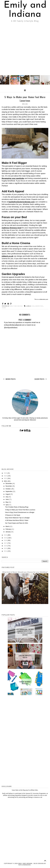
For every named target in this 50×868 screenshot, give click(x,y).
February (8, 529)
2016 (6, 546)
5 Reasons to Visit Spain (13, 515)
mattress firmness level (12, 228)
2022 (6, 478)
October (8, 489)
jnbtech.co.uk (7, 256)
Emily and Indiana (25, 10)
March (8, 526)
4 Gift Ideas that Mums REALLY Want (17, 520)
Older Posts (41, 379)
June (7, 499)
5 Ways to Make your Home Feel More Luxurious (20, 510)
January (8, 532)
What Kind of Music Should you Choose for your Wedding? (25, 572)
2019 (6, 538)
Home (4, 308)
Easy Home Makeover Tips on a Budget (17, 518)
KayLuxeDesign (25, 865)
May (7, 502)
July (7, 497)
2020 (6, 535)
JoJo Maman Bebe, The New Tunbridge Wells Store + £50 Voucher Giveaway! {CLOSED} (25, 632)
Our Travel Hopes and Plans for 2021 (17, 523)
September (9, 491)
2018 (6, 540)
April (7, 505)
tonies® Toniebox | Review (25, 656)
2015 (6, 548)
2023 (6, 476)
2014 (6, 551)
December (9, 483)
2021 (6, 481)
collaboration (38, 306)
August (8, 494)
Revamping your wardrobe (13, 178)
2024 (6, 473)
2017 (6, 543)
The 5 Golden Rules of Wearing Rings (17, 507)
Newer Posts (9, 379)
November (9, 486)
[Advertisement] (25, 49)
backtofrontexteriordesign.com (22, 202)
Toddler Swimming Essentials (25, 683)
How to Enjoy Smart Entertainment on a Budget (20, 512)
